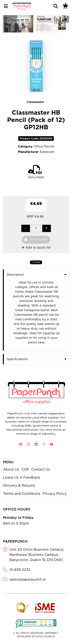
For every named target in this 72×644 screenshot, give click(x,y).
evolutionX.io (46, 636)
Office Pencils (44, 146)
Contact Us (41, 469)
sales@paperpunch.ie (28, 579)
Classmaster (35, 102)
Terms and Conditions (22, 494)
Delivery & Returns (19, 485)
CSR (25, 469)
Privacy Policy (55, 494)
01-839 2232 (20, 570)
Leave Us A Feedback (22, 477)
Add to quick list (36, 247)
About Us (11, 469)
